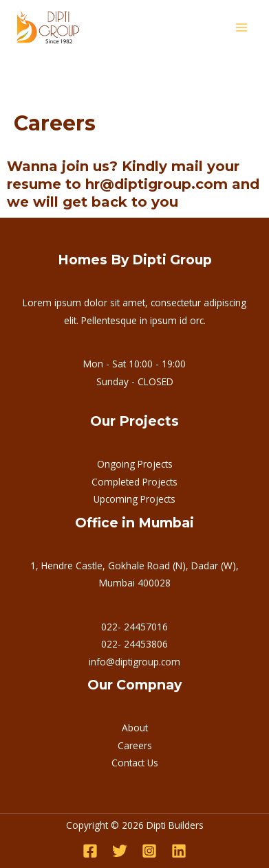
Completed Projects (134, 482)
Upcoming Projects (134, 499)
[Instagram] (149, 851)
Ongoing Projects (135, 464)
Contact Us (135, 763)
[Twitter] (120, 851)
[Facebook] (90, 851)
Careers (135, 745)
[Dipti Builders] (48, 27)
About (135, 728)
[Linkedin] (179, 851)
